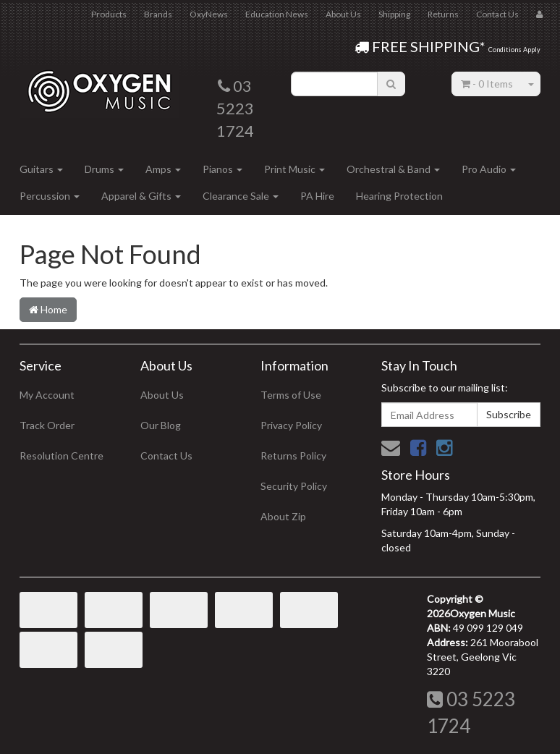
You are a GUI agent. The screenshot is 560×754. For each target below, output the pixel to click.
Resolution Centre (61, 456)
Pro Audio (489, 169)
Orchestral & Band (393, 169)
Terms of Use (291, 395)
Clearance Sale (241, 196)
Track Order (47, 425)
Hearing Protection (399, 196)
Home (48, 309)
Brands (158, 14)
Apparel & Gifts (141, 196)
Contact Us (497, 14)
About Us (343, 14)
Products (109, 14)
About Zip (283, 516)
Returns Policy (293, 456)
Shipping (394, 14)
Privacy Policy (291, 425)
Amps (163, 169)
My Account (47, 395)
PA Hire (317, 196)
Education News (277, 14)
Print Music (294, 169)
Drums (104, 169)
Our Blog (161, 425)
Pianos (222, 169)
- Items (487, 84)
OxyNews (209, 14)
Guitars (41, 169)
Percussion (50, 196)
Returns (443, 14)
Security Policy (294, 486)
